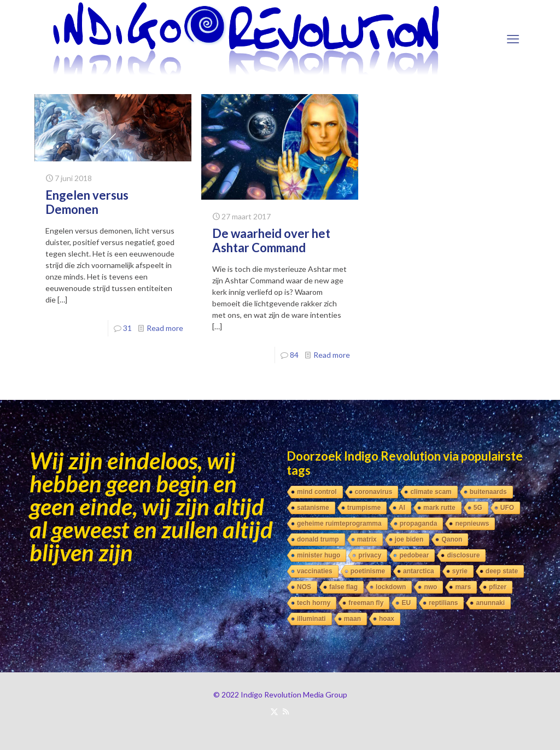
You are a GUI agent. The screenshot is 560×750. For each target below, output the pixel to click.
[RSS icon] (286, 711)
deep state (502, 571)
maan (352, 619)
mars (463, 587)
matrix (367, 539)
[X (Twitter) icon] (274, 711)
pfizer (498, 587)
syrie (460, 571)
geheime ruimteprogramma (339, 524)
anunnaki (490, 603)
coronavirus (374, 492)
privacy (370, 555)
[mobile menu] (513, 39)
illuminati (311, 619)
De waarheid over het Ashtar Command (271, 240)
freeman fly (366, 603)
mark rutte (439, 508)
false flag (343, 587)
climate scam (431, 492)
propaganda (419, 524)
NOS (304, 587)
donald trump (318, 539)
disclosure (463, 555)
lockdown (391, 587)
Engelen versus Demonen (87, 202)
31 (127, 328)
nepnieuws (472, 524)
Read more (165, 328)
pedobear (414, 555)
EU (406, 603)
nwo (430, 587)
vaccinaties (315, 571)
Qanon (452, 539)
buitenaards (488, 492)
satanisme (313, 508)
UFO (507, 508)
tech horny (314, 603)
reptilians (443, 603)
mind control (317, 492)
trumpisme (364, 508)
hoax (387, 619)
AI (402, 508)
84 (294, 355)
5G (478, 508)
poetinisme (368, 571)
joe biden (409, 539)
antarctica (419, 571)
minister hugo (319, 555)
